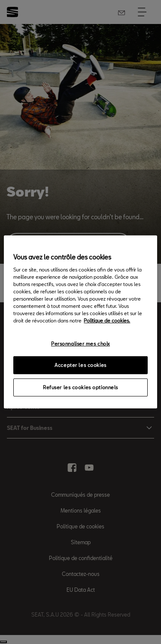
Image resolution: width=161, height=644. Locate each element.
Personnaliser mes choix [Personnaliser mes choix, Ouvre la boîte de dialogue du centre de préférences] (80, 343)
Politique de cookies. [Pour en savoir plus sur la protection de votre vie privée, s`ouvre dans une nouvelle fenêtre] (107, 321)
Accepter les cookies (80, 365)
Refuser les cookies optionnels (80, 387)
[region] (80, 322)
